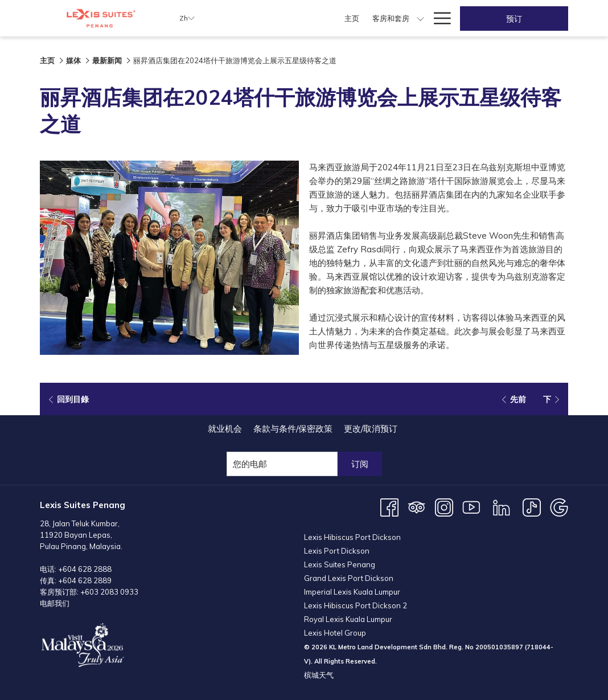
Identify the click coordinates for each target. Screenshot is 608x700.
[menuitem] (259, 18)
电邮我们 (55, 603)
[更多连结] (438, 18)
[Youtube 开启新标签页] (471, 507)
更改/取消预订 (371, 429)
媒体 (73, 60)
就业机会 (225, 429)
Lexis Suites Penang (340, 564)
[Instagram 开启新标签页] (444, 507)
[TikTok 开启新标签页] (532, 507)
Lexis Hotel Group (335, 633)
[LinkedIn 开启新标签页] (502, 507)
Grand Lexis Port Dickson (349, 578)
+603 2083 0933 (109, 592)
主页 (47, 60)
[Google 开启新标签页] (559, 507)
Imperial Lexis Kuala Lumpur (352, 592)
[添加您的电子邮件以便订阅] (282, 464)
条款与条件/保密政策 (293, 429)
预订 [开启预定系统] (514, 19)
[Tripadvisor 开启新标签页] (417, 507)
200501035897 (499, 647)
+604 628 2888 (85, 569)
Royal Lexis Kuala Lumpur (348, 619)
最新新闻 (107, 60)
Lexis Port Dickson (337, 551)
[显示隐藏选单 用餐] (393, 18)
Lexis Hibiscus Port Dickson (352, 537)
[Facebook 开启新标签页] (389, 507)
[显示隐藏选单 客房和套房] (328, 18)
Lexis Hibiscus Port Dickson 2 (356, 605)
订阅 (360, 464)
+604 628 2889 (85, 580)
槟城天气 (319, 675)
